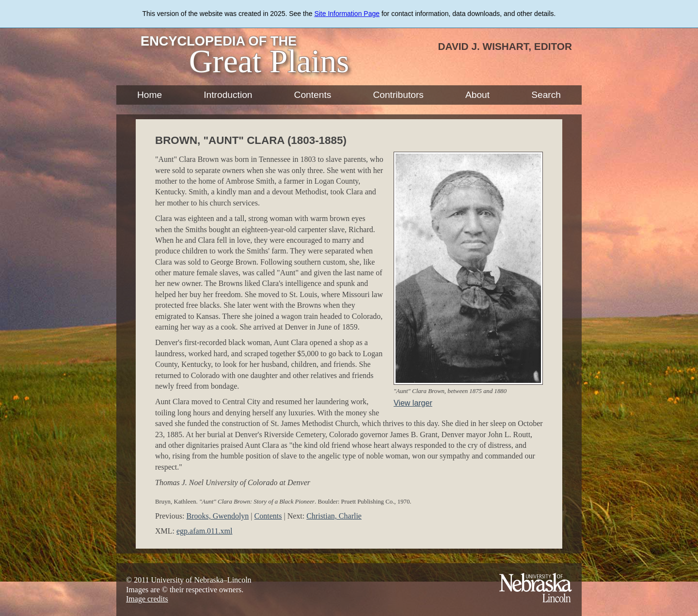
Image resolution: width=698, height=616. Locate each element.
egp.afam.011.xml (204, 531)
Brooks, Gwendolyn (217, 516)
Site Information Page (347, 14)
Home (150, 95)
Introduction (228, 95)
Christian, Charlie (334, 516)
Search (546, 95)
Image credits (147, 599)
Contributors (398, 95)
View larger (413, 403)
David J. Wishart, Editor (505, 46)
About (477, 95)
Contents (313, 95)
